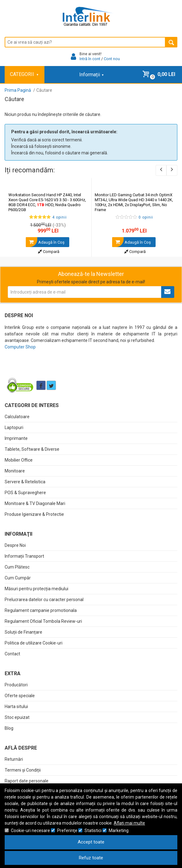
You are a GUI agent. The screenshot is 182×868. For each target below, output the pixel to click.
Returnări (14, 759)
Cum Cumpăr (18, 578)
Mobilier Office (19, 460)
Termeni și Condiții (23, 770)
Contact (12, 654)
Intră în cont (90, 59)
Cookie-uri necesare (30, 830)
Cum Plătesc (17, 567)
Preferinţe (67, 830)
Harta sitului (16, 706)
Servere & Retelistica (25, 482)
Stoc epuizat (17, 717)
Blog (9, 728)
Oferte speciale (20, 696)
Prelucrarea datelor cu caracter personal (44, 600)
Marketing (119, 830)
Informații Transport (24, 556)
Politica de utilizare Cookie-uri (34, 643)
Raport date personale (27, 781)
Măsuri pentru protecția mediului (36, 589)
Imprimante (16, 438)
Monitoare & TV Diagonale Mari (35, 503)
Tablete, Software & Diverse (32, 449)
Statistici (93, 830)
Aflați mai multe (129, 823)
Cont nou (112, 59)
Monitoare (15, 471)
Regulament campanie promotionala (41, 610)
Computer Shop (20, 347)
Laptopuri (14, 427)
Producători (16, 685)
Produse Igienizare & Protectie (34, 514)
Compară (49, 252)
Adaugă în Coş (45, 242)
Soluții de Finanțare (23, 632)
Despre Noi (15, 545)
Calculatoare (17, 417)
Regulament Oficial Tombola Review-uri (43, 621)
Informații (91, 75)
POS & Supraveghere (25, 493)
